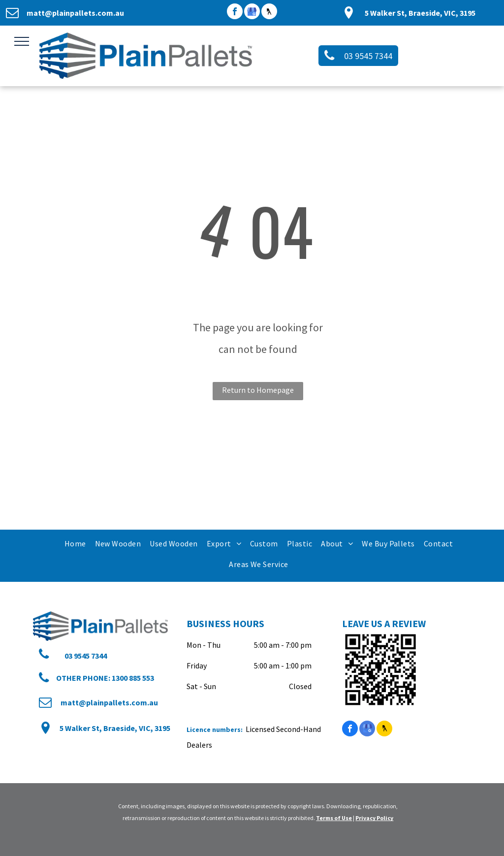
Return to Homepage (258, 390)
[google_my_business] (252, 13)
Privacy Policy (374, 818)
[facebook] (235, 13)
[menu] (22, 41)
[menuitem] (75, 543)
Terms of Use (334, 818)
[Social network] (269, 13)
